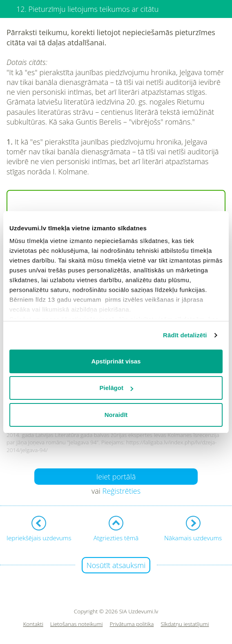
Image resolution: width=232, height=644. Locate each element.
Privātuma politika (132, 624)
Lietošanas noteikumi (77, 624)
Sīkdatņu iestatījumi (185, 624)
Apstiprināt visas (116, 361)
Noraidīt (116, 415)
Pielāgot (116, 388)
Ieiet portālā (116, 477)
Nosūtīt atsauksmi (116, 565)
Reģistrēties (121, 491)
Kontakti (33, 624)
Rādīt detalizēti (185, 335)
